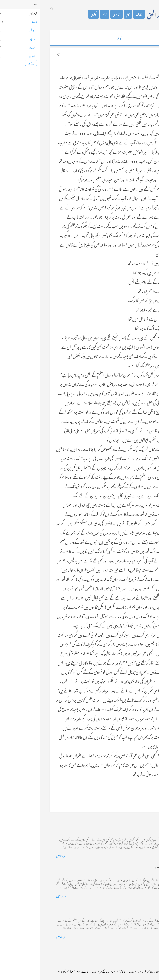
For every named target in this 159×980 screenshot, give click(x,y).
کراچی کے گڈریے (132, 826)
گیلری (54, 14)
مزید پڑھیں (21, 855)
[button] (18, 55)
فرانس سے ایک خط (132, 907)
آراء (65, 14)
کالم (88, 14)
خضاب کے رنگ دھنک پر (129, 866)
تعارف (99, 14)
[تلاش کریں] (12, 8)
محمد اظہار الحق (122, 14)
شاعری (77, 14)
